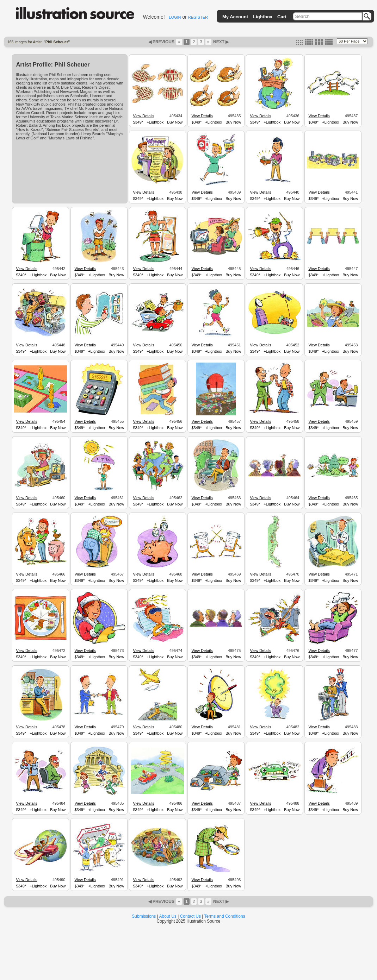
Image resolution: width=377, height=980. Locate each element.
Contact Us (190, 916)
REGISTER (198, 17)
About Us (168, 916)
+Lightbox (155, 122)
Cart (282, 17)
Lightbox (263, 17)
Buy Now (175, 122)
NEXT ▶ (221, 42)
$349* (138, 122)
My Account (235, 17)
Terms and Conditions (225, 916)
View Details (143, 116)
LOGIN (175, 17)
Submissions (144, 916)
